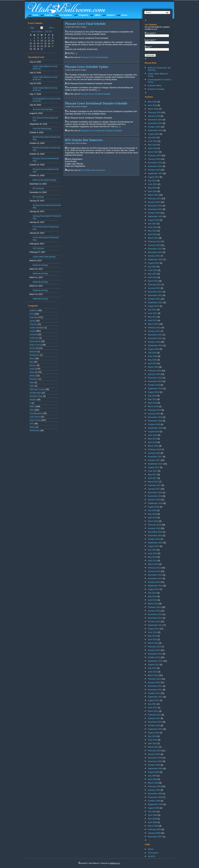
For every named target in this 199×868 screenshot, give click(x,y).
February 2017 (154, 485)
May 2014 (152, 596)
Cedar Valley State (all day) (44, 257)
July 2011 (152, 704)
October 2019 (154, 385)
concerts (33, 334)
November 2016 (155, 496)
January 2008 (154, 833)
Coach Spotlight (37, 328)
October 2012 (154, 657)
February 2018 (154, 449)
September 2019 (155, 388)
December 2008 (155, 794)
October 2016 (154, 500)
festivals (33, 352)
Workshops (35, 430)
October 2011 (154, 693)
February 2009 (154, 786)
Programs (83, 15)
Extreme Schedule (156, 89)
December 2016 (155, 492)
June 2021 (153, 313)
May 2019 (152, 399)
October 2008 (154, 801)
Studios (33, 400)
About (124, 15)
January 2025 (154, 159)
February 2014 (154, 607)
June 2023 (153, 227)
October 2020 (154, 342)
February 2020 (154, 371)
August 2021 (154, 306)
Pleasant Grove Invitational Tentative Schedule (96, 103)
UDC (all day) (38, 248)
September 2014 (155, 586)
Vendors (111, 15)
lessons (33, 365)
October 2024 (154, 170)
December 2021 (155, 292)
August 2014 (154, 589)
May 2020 (152, 360)
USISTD (152, 856)
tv (30, 403)
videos (32, 427)
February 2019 (154, 410)
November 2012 (155, 654)
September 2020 (155, 345)
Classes (33, 324)
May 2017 (152, 475)
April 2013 (152, 639)
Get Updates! (66, 15)
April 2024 (152, 191)
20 (53, 43)
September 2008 (155, 804)
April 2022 (152, 277)
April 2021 (152, 320)
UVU (32, 424)
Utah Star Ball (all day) (42, 129)
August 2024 (154, 177)
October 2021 (154, 299)
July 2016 (152, 510)
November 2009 (155, 761)
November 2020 (155, 338)
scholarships (35, 393)
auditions (34, 310)
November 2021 (155, 295)
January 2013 (154, 650)
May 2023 (152, 231)
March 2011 (153, 711)
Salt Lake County (37, 389)
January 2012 (154, 682)
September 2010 (155, 729)
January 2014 (154, 611)
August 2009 (154, 772)
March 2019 (153, 406)
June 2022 (153, 270)
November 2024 (155, 166)
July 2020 (152, 353)
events (32, 348)
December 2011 (155, 686)
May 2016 (152, 514)
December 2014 (155, 575)
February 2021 (154, 328)
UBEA (97, 15)
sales (32, 386)
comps (32, 331)
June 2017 (153, 471)
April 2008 (152, 822)
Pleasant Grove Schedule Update (87, 67)
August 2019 (154, 392)
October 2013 (154, 622)
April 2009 (152, 779)
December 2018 (155, 417)
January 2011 (154, 718)
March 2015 (153, 564)
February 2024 (154, 198)
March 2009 (153, 783)
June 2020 (153, 356)
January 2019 (154, 414)
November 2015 (155, 535)
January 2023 (154, 245)
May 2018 (152, 439)
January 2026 (154, 116)
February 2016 (154, 525)
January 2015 (154, 571)
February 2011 (154, 715)
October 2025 (154, 127)
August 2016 (154, 507)
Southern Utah (36, 396)
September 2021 (155, 302)
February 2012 (154, 679)
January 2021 (154, 331)
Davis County (36, 345)
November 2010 (155, 722)
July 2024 (152, 181)
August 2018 (154, 432)
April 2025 (152, 148)
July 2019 (152, 396)
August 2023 (154, 220)
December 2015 (155, 532)
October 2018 (42, 31)
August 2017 (154, 467)
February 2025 (154, 155)
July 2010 (152, 736)
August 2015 (154, 546)
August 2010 (154, 733)
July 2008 (152, 811)
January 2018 (154, 453)
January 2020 (154, 374)
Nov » (52, 28)
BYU (32, 314)
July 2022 (152, 267)
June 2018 (153, 435)
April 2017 (152, 478)
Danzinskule (35, 341)
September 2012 (155, 661)
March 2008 (153, 826)
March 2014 (153, 604)
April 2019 (152, 403)
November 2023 (155, 209)
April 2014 (152, 600)
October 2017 (154, 460)
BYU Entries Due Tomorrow (84, 140)
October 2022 (154, 256)
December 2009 (155, 758)
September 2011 (155, 697)
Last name (150, 40)
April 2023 (152, 234)
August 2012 (154, 665)
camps (32, 321)
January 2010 (154, 754)
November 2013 (155, 618)
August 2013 (154, 629)
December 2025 (155, 120)
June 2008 (153, 815)
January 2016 (154, 528)
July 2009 (152, 776)
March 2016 (153, 521)
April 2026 (152, 105)
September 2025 (155, 130)
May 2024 (152, 188)
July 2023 (152, 224)
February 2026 (154, 112)
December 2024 (155, 163)
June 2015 (153, 553)
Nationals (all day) (40, 265)
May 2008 (152, 819)
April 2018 (152, 442)
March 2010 (153, 747)
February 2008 (154, 829)
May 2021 (152, 317)
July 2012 (152, 668)
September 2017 (155, 464)
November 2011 (155, 690)
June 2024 (153, 184)
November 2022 (155, 252)
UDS (32, 410)
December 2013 (155, 614)
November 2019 (155, 381)
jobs (31, 362)
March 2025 (153, 152)
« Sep (32, 28)
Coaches (49, 15)
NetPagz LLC (115, 863)
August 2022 (154, 263)
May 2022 (152, 274)
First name (150, 33)
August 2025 (154, 134)
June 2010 (153, 740)
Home (35, 15)
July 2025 (152, 138)
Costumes (34, 338)
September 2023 (155, 216)
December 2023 (155, 206)
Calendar (34, 317)
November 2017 (155, 457)
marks (32, 369)
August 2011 (154, 700)
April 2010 (152, 743)
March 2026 (153, 109)
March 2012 (153, 675)
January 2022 (154, 288)
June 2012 (153, 672)
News (32, 372)
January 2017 (154, 489)
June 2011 (153, 708)
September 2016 (155, 503)
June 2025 (153, 141)
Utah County (35, 420)
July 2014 (152, 593)
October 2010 (154, 725)
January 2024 (154, 202)
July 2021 (152, 310)
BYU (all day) (38, 188)
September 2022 (155, 259)
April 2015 (152, 561)
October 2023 (154, 213)
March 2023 (153, 238)
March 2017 (153, 482)
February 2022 (154, 285)
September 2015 (155, 543)
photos (33, 376)
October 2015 (154, 539)
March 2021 (153, 324)
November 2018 (155, 421)
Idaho (32, 358)
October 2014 (154, 582)
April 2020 (152, 363)
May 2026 (152, 102)
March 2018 (153, 446)
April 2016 (152, 518)
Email (148, 47)
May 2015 (152, 557)
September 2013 (155, 625)
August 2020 (154, 349)
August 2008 (154, 808)
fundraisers (35, 355)
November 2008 (155, 797)
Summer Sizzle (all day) (43, 109)
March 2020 (153, 367)
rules (32, 382)
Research (34, 379)
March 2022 (153, 281)
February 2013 (154, 647)
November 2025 (155, 123)
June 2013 (153, 632)
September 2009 (155, 768)
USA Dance (35, 417)
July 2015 (152, 550)
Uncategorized (36, 413)
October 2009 (154, 765)
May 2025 (152, 145)
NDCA (151, 849)
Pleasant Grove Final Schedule (85, 24)
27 (53, 46)
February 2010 (154, 751)
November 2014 (155, 578)
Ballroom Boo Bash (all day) (44, 180)
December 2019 (155, 378)
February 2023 (154, 242)
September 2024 (155, 173)
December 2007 (155, 837)
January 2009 (154, 790)
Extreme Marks (155, 85)
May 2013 (152, 636)
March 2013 (153, 643)
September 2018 (155, 428)
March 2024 (153, 195)
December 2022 (155, 249)
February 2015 (154, 568)
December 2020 (155, 335)
